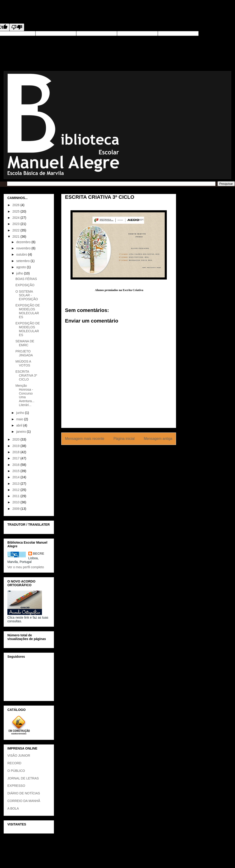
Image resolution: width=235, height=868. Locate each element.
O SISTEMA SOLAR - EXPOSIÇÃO (27, 295)
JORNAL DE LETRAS (23, 778)
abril (20, 425)
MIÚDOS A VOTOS (23, 363)
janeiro (21, 432)
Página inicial (124, 439)
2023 (16, 224)
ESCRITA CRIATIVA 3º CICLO (26, 375)
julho (20, 273)
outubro (22, 254)
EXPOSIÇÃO (25, 285)
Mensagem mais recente (85, 439)
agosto (21, 267)
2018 (16, 452)
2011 (16, 496)
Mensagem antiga (158, 439)
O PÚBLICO (16, 771)
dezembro (24, 242)
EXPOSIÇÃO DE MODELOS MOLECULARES (28, 311)
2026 (16, 205)
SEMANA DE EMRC (25, 343)
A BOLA (13, 808)
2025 (16, 211)
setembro (23, 261)
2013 (16, 484)
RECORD (14, 763)
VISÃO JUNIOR (19, 756)
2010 (16, 502)
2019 (16, 446)
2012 (16, 490)
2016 (16, 465)
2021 (16, 236)
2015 (16, 471)
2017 (16, 458)
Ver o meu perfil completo (26, 567)
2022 (16, 230)
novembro (24, 248)
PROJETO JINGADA (24, 353)
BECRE (39, 554)
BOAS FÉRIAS (26, 279)
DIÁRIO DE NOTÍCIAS (24, 793)
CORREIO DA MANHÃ (24, 801)
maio (20, 419)
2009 (16, 509)
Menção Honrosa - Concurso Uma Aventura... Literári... (25, 395)
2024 (16, 218)
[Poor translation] (17, 27)
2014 (16, 477)
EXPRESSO (16, 786)
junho (21, 413)
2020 (16, 439)
